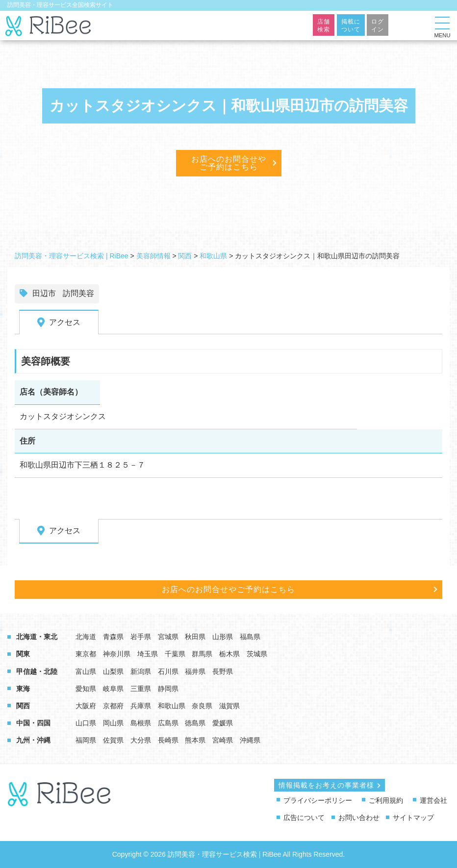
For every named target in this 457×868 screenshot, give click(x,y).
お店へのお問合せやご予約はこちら (229, 163)
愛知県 (86, 689)
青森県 (113, 637)
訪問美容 (78, 293)
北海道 (86, 637)
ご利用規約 (386, 800)
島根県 (141, 723)
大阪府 (86, 706)
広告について (304, 818)
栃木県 (229, 654)
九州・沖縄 (33, 740)
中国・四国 (33, 723)
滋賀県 (229, 706)
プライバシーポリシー (318, 800)
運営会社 (433, 800)
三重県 (141, 689)
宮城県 (168, 637)
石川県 (168, 671)
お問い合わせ (359, 818)
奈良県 (202, 706)
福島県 (250, 637)
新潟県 (141, 671)
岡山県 (113, 723)
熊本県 (195, 740)
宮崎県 (223, 740)
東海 (23, 689)
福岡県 (86, 740)
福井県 (195, 671)
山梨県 (113, 671)
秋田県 (195, 637)
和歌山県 (172, 706)
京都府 (113, 706)
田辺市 (44, 293)
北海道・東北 (37, 637)
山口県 (86, 723)
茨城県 (257, 654)
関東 (23, 654)
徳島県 (195, 723)
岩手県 (141, 637)
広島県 (168, 723)
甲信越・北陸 (37, 671)
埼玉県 (148, 654)
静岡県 (168, 689)
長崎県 (168, 740)
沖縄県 (250, 740)
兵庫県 (141, 706)
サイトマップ (413, 818)
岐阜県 (113, 689)
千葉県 (175, 654)
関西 (23, 706)
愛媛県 (223, 723)
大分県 (141, 740)
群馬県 (202, 654)
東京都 (86, 654)
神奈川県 (117, 654)
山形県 (223, 637)
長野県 (223, 671)
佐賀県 (113, 740)
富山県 (86, 671)
